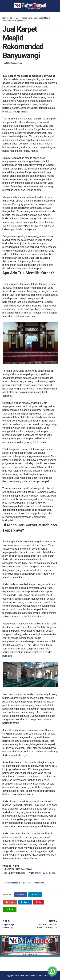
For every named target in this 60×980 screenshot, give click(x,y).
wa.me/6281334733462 (42, 873)
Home (5, 18)
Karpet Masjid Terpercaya (21, 18)
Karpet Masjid (14, 883)
